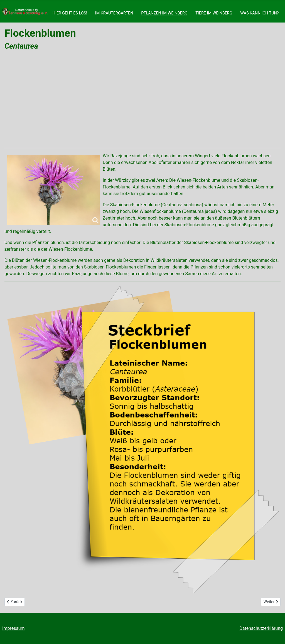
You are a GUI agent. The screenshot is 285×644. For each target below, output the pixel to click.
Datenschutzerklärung (261, 628)
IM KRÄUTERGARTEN (114, 13)
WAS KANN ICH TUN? (259, 13)
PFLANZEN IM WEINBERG (164, 13)
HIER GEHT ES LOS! (70, 13)
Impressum (13, 628)
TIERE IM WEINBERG (214, 13)
